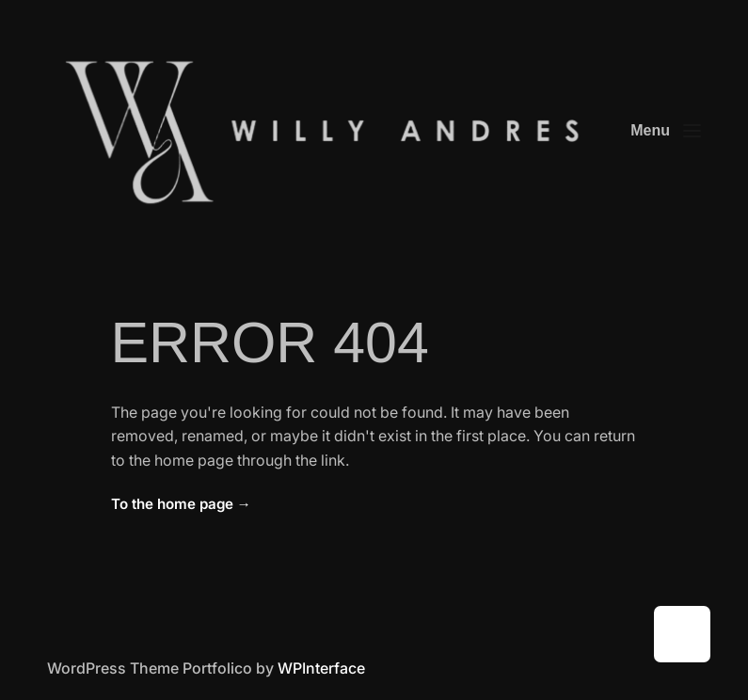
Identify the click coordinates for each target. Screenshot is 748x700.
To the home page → (181, 504)
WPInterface (321, 668)
